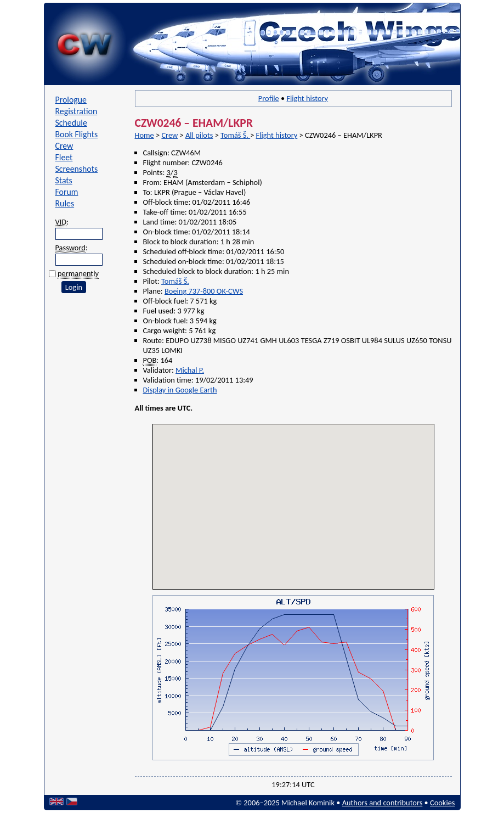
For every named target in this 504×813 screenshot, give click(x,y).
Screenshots (77, 169)
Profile (269, 98)
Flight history (307, 98)
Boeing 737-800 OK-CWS (204, 291)
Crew (64, 146)
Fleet (64, 157)
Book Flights (77, 134)
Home (145, 135)
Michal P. (190, 370)
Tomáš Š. (235, 135)
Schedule (71, 123)
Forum (67, 192)
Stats (64, 180)
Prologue (71, 100)
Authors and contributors (383, 803)
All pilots (199, 135)
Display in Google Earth (180, 390)
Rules (65, 203)
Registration (77, 111)
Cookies (442, 803)
